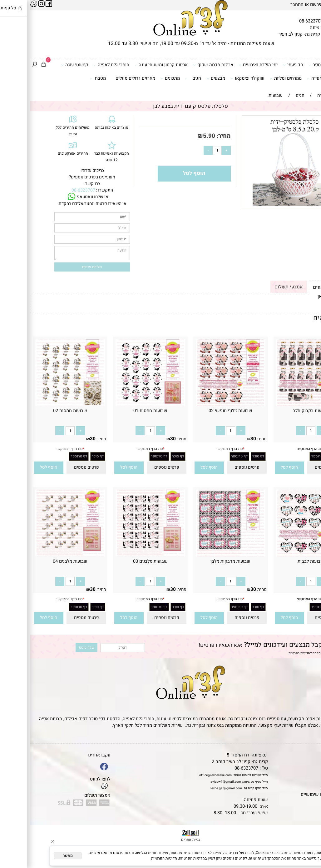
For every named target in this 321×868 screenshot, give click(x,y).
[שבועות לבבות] (281, 555)
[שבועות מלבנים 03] (120, 555)
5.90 (179, 136)
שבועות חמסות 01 (120, 411)
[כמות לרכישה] (187, 150)
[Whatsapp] (309, 856)
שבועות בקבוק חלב (281, 411)
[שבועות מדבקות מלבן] (200, 555)
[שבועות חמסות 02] (40, 405)
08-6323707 (281, 21)
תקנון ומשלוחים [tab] (299, 287)
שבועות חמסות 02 (40, 411)
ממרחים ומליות (256, 78)
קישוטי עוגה (44, 65)
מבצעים (186, 78)
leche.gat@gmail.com (196, 788)
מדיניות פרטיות (304, 788)
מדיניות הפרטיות (269, 653)
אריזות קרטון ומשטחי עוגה (131, 65)
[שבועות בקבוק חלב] (281, 405)
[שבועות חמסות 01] (120, 405)
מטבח (68, 78)
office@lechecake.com (185, 775)
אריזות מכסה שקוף (183, 65)
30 (304, 439)
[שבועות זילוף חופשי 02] (200, 405)
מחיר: (193, 136)
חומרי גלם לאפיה (81, 65)
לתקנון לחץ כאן (302, 296)
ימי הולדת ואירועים (228, 65)
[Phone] (309, 831)
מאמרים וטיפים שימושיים (294, 794)
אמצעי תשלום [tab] (259, 287)
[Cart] (14, 65)
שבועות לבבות (281, 561)
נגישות (312, 781)
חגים (163, 78)
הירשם (286, 5)
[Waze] (309, 844)
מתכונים (140, 78)
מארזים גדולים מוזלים (105, 78)
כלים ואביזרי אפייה (297, 78)
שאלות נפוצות (305, 801)
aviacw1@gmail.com (196, 782)
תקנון (312, 762)
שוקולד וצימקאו (217, 78)
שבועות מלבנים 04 (40, 561)
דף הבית (310, 755)
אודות (313, 768)
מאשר (38, 856)
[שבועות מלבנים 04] (40, 555)
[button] (259, 468)
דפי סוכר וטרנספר (297, 65)
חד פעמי (263, 65)
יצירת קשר (308, 775)
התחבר (267, 5)
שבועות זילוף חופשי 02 (200, 411)
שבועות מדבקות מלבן (200, 561)
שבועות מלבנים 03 (120, 561)
